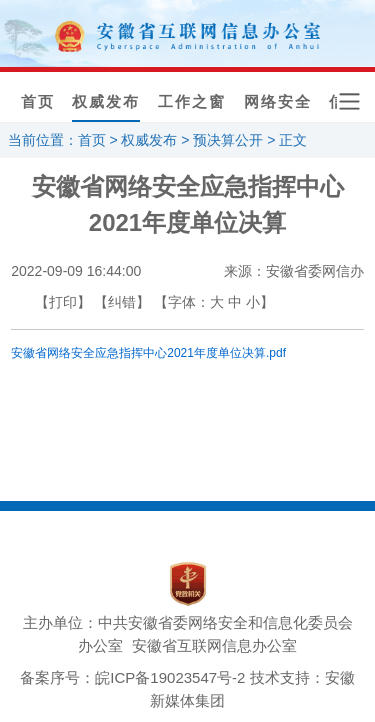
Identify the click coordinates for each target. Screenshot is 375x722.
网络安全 (278, 102)
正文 (293, 140)
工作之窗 (192, 102)
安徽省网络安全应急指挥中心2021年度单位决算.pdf (148, 353)
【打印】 (63, 302)
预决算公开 (228, 140)
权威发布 (106, 102)
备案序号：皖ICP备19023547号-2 (132, 677)
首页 (38, 102)
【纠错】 (122, 302)
